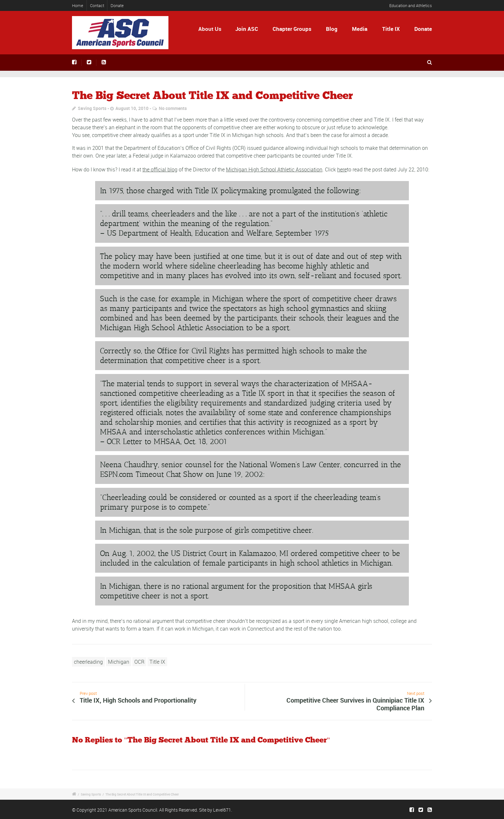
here (342, 169)
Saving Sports (92, 108)
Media (360, 29)
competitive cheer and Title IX (356, 120)
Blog (332, 29)
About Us (212, 29)
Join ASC (247, 29)
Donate (117, 5)
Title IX (391, 29)
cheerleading (88, 662)
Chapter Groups (292, 29)
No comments (173, 108)
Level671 (222, 810)
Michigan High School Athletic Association (274, 169)
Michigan (119, 662)
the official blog (160, 169)
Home (78, 5)
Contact (97, 5)
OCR (139, 662)
